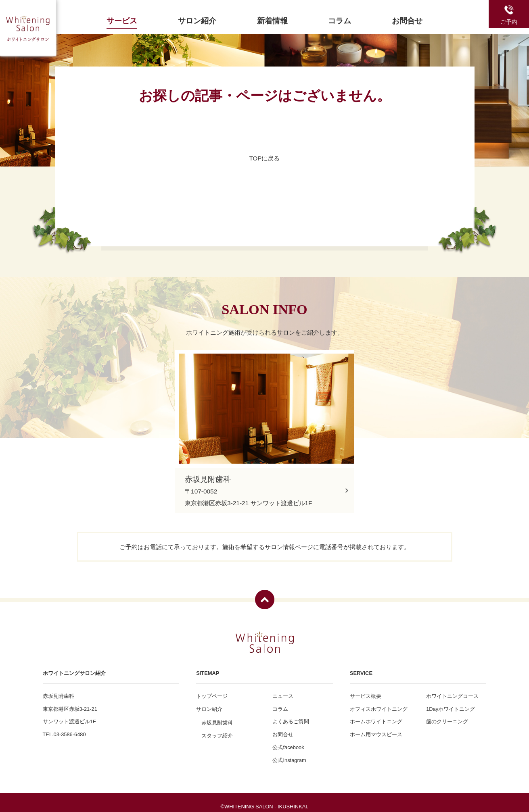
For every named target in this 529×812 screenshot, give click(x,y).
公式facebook (288, 742)
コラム (280, 703)
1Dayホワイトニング (451, 703)
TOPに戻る (265, 158)
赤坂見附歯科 (217, 717)
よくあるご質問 (291, 716)
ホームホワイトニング (376, 716)
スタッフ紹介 (217, 730)
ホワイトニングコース (452, 690)
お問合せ (283, 729)
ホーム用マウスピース (376, 729)
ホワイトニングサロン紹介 (74, 667)
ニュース (283, 690)
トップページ (212, 690)
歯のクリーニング (447, 716)
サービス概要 (366, 690)
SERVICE (361, 667)
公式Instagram (289, 755)
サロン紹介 (209, 703)
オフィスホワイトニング (379, 703)
